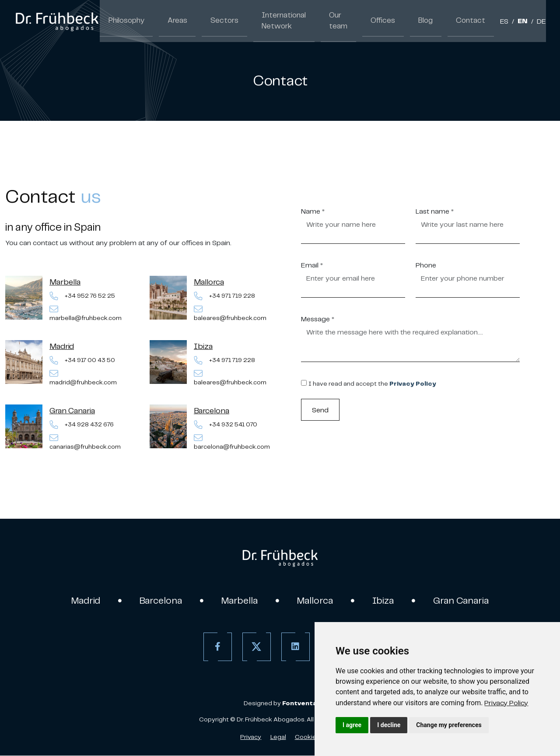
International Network (267, 21)
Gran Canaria (72, 410)
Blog (433, 21)
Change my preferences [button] (449, 725)
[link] (506, 703)
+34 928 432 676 (82, 425)
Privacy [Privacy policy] (251, 737)
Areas (171, 21)
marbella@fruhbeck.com (86, 313)
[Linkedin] (294, 647)
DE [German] (541, 22)
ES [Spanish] (504, 22)
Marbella (65, 282)
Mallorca (209, 282)
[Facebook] (216, 647)
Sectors (213, 21)
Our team (343, 21)
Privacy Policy (506, 703)
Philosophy (124, 21)
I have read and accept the (372, 384)
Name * (313, 211)
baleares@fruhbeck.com (230, 313)
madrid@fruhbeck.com (83, 378)
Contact (474, 21)
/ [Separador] (513, 22)
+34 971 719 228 (224, 296)
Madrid (62, 346)
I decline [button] (389, 725)
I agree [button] (352, 725)
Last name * (435, 211)
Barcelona (212, 410)
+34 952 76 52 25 (82, 296)
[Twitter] (255, 647)
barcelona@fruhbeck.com (232, 442)
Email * (312, 265)
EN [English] (523, 22)
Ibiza (203, 346)
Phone (426, 265)
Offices (394, 21)
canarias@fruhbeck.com (85, 442)
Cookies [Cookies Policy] (307, 737)
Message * (318, 319)
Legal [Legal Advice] (278, 737)
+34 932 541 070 (226, 425)
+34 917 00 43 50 (82, 360)
